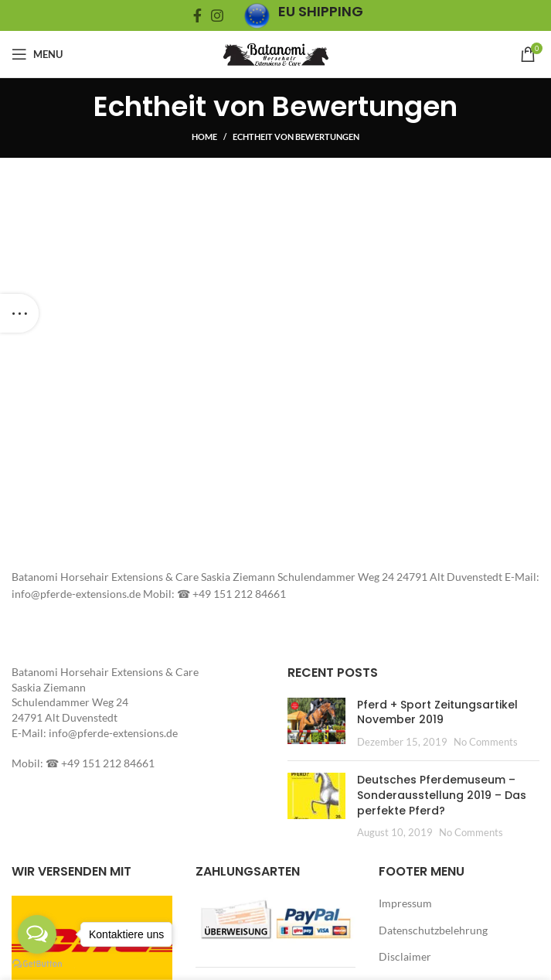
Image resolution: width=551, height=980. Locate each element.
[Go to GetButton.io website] (37, 964)
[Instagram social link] (217, 15)
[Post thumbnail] (316, 724)
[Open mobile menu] (37, 54)
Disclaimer (405, 956)
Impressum (405, 903)
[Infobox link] (303, 16)
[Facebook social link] (197, 15)
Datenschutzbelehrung (433, 930)
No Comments (486, 742)
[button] (316, 721)
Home (204, 137)
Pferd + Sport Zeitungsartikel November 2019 (437, 712)
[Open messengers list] (37, 934)
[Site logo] (276, 53)
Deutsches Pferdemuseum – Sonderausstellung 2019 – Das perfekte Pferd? (442, 795)
